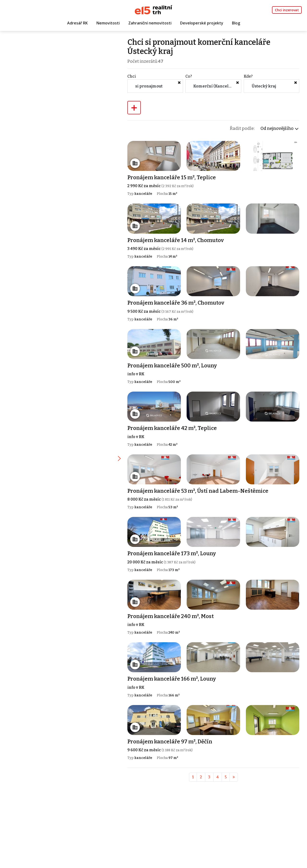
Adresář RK (77, 23)
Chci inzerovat (287, 10)
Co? (191, 77)
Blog (236, 23)
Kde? (249, 77)
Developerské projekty (202, 23)
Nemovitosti (108, 23)
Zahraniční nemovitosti (150, 23)
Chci (135, 77)
